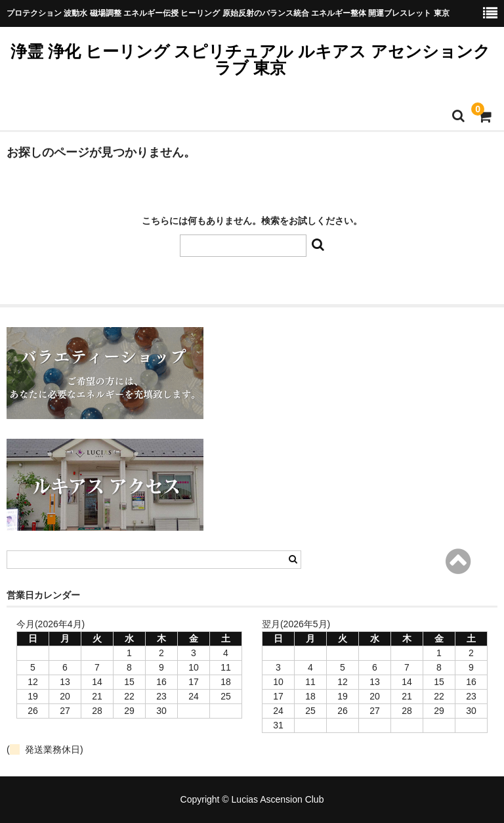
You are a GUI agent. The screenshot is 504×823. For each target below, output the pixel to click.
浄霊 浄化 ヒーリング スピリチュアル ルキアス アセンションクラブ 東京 (251, 59)
